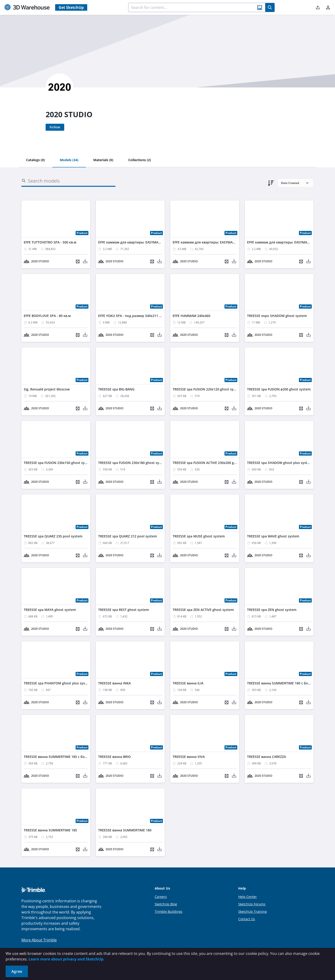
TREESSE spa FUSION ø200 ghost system (279, 389)
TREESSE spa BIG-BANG (116, 389)
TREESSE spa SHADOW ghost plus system (280, 463)
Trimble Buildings (169, 912)
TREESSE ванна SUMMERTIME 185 (50, 830)
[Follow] (55, 127)
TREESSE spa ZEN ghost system (272, 610)
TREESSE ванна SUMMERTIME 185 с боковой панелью (67, 757)
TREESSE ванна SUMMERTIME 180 (125, 830)
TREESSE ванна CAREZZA (266, 757)
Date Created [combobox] (290, 183)
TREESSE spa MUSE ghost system (199, 536)
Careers (161, 897)
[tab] (35, 160)
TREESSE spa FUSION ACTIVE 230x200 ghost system (213, 463)
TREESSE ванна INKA (114, 683)
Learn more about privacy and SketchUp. (67, 959)
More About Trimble (39, 940)
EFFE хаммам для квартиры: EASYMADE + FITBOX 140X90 (218, 242)
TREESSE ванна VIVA (189, 757)
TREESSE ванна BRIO (114, 757)
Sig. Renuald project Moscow (47, 389)
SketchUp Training (253, 912)
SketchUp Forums (252, 904)
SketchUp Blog (166, 904)
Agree (17, 971)
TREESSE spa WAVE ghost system (273, 536)
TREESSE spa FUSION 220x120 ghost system (207, 389)
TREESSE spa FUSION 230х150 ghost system (58, 463)
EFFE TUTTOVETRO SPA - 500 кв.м (50, 242)
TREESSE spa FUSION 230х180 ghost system (133, 463)
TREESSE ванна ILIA (188, 683)
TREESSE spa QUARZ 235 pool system (53, 536)
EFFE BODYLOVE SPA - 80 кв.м (47, 316)
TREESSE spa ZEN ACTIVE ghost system (203, 610)
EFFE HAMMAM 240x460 (191, 316)
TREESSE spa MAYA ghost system (50, 610)
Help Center (248, 897)
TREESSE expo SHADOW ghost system (277, 316)
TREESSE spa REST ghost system (124, 610)
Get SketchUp (71, 7)
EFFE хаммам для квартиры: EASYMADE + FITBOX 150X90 (144, 242)
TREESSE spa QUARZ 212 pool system (127, 536)
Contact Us (247, 919)
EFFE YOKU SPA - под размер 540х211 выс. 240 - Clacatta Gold (148, 316)
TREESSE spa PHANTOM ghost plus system (57, 683)
